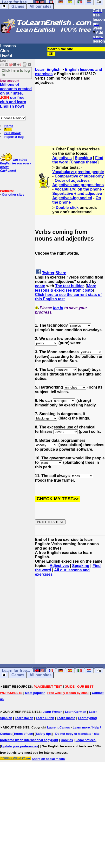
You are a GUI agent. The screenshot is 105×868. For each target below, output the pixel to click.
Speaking (83, 158)
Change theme (84, 162)
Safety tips (44, 734)
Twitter (48, 273)
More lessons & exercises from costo (66, 288)
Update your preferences (19, 746)
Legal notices (86, 740)
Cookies (67, 740)
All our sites (40, 6)
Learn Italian (24, 718)
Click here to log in (16, 72)
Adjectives (62, 158)
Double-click (67, 208)
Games (18, 6)
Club (5, 51)
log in (58, 308)
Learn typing (87, 718)
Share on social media (48, 759)
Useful (6, 56)
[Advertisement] (70, 109)
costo (40, 286)
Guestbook (13, 133)
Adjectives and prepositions (78, 185)
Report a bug (14, 137)
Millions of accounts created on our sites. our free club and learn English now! (16, 95)
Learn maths (66, 718)
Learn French (52, 712)
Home (9, 126)
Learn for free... (16, 671)
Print (8, 129)
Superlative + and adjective (77, 194)
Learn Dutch (45, 718)
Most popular (35, 693)
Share (61, 273)
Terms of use (23, 734)
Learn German (76, 712)
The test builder (69, 286)
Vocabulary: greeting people (78, 172)
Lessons (8, 46)
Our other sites (13, 195)
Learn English (48, 70)
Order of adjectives (72, 180)
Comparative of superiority (79, 176)
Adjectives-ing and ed (72, 198)
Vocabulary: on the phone (78, 189)
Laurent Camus (59, 727)
